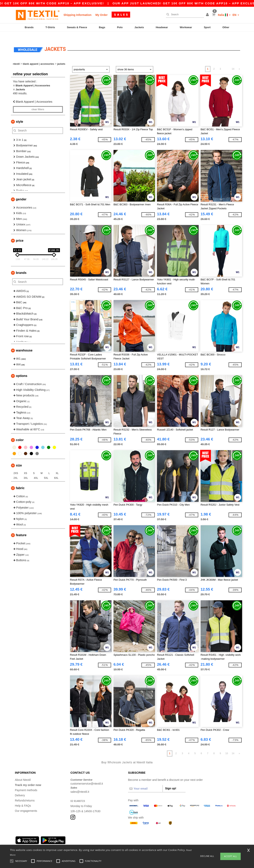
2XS (16, 466)
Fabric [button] (20, 481)
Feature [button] (21, 528)
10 (227, 747)
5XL (46, 471)
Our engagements (26, 804)
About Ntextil (23, 773)
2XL (16, 471)
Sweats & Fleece (77, 27)
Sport (207, 27)
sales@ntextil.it (80, 785)
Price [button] (20, 234)
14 (233, 62)
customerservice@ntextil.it (87, 777)
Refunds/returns (25, 794)
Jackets (139, 27)
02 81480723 (79, 794)
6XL (56, 471)
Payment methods (26, 783)
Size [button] (19, 458)
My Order (102, 15)
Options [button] (22, 369)
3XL (26, 471)
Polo (120, 27)
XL (57, 466)
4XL (36, 471)
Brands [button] (21, 266)
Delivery (20, 788)
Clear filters (38, 102)
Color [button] (20, 433)
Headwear (162, 27)
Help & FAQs (23, 799)
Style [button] (19, 115)
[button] (208, 15)
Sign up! (171, 781)
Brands (29, 27)
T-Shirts (50, 27)
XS (26, 466)
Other (226, 27)
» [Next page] (239, 62)
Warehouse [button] (24, 344)
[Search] (184, 14)
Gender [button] (21, 192)
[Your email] (145, 782)
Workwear (186, 27)
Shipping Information (77, 15)
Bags (102, 27)
